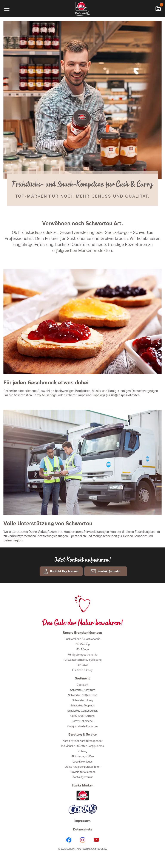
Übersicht (82, 686)
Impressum (82, 821)
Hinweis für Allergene (83, 773)
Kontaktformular (83, 778)
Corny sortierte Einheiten (82, 727)
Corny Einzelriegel (82, 722)
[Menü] (17, 9)
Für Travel (82, 666)
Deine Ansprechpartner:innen (83, 767)
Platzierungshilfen (83, 757)
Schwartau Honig (83, 701)
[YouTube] (96, 840)
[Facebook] (69, 840)
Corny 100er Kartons (82, 717)
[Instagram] (83, 840)
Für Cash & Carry (82, 671)
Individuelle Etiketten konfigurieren (83, 747)
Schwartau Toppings (83, 706)
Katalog (83, 752)
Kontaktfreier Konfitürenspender (82, 742)
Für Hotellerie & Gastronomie (82, 640)
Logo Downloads (83, 762)
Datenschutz (83, 830)
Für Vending (83, 645)
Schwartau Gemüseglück (82, 711)
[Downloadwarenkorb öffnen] (158, 9)
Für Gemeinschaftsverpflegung (82, 660)
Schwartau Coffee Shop (83, 696)
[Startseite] (82, 9)
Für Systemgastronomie (83, 655)
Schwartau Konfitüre (83, 691)
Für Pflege (83, 650)
